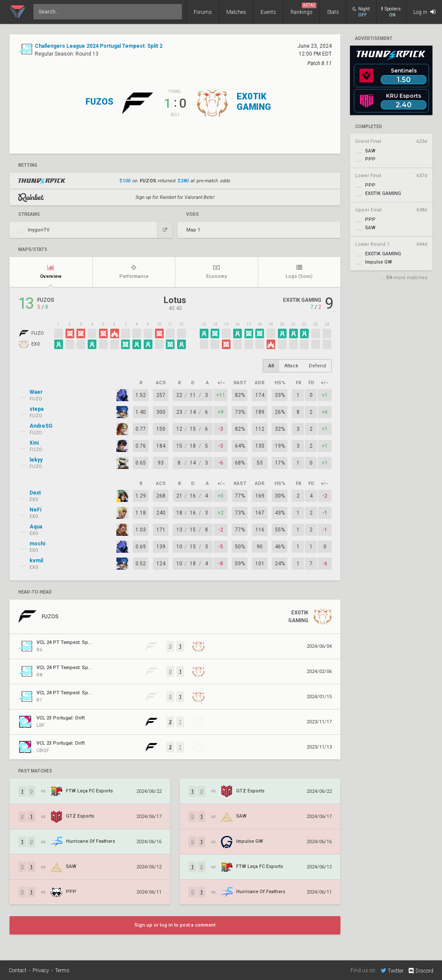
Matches (236, 12)
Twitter (392, 970)
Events (268, 12)
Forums (203, 12)
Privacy (41, 970)
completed (369, 127)
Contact (18, 970)
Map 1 (193, 230)
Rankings (303, 9)
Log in (424, 12)
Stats (333, 12)
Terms (62, 970)
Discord (421, 971)
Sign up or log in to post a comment (175, 925)
